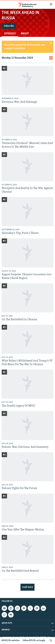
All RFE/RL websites (11, 640)
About (25, 34)
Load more (27, 587)
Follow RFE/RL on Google (34, 640)
